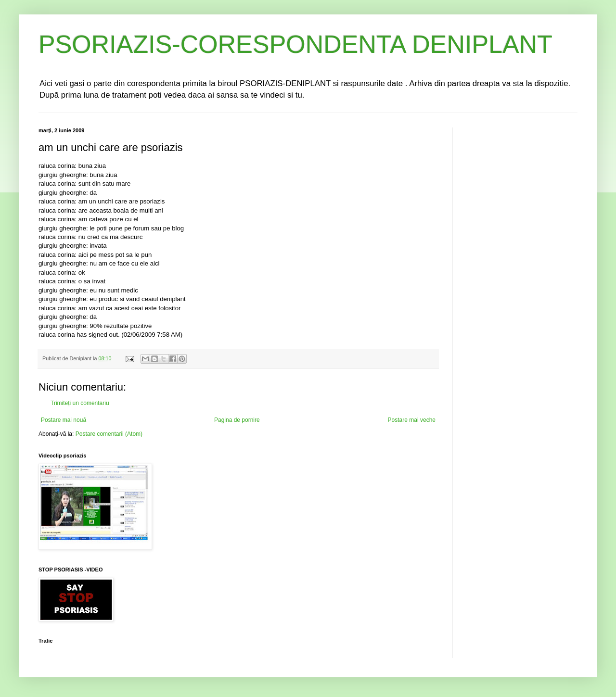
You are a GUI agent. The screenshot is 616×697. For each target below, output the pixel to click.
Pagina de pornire (237, 420)
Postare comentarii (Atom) (109, 434)
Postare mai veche (412, 420)
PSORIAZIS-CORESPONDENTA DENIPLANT (295, 44)
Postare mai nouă (64, 420)
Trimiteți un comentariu (80, 403)
